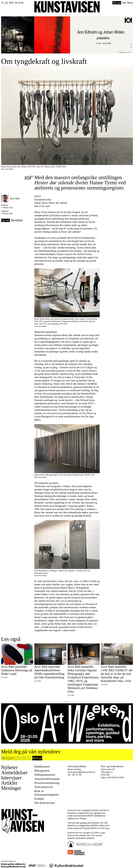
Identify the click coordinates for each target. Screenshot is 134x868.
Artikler (9, 783)
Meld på (37, 758)
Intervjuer (11, 778)
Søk (124, 3)
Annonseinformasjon (47, 779)
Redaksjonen (42, 766)
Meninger (11, 788)
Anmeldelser (14, 772)
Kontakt (39, 799)
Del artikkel (17, 220)
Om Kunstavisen (44, 803)
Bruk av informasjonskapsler (46, 793)
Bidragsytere (42, 771)
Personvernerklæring (47, 783)
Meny (130, 3)
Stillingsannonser (45, 775)
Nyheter (9, 767)
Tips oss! (117, 3)
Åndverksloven (43, 787)
